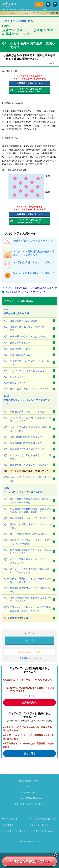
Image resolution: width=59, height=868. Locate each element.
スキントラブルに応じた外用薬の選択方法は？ (28, 479)
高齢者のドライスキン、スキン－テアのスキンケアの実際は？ (28, 542)
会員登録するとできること (31, 658)
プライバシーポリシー (40, 825)
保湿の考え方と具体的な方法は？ (24, 449)
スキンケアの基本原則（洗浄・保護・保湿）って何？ (28, 429)
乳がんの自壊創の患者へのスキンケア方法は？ (28, 526)
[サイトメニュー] (55, 4)
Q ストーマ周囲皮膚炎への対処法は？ (34, 273)
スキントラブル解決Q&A (17, 21)
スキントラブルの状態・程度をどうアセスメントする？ (28, 419)
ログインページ (30, 640)
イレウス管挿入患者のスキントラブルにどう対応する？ (28, 561)
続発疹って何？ (15, 383)
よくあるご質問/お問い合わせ (29, 798)
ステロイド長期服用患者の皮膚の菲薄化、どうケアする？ (27, 570)
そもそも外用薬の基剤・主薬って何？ (27, 471)
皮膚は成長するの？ (17, 343)
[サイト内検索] (48, 4)
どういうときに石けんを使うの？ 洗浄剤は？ (28, 457)
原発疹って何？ (15, 377)
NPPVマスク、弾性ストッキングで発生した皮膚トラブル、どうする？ (27, 609)
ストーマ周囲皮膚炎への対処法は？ (25, 534)
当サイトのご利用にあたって (43, 819)
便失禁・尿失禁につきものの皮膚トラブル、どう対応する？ (28, 580)
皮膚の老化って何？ (17, 349)
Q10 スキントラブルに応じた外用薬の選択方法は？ (28, 288)
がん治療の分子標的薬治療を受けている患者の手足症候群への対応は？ (28, 510)
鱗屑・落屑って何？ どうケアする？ (27, 389)
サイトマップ (28, 786)
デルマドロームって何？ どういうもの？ (27, 363)
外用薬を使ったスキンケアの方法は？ (27, 465)
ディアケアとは (28, 792)
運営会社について (9, 819)
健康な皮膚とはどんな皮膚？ (22, 321)
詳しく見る (30, 696)
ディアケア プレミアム (40, 831)
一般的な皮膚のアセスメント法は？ (25, 412)
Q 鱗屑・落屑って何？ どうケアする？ (34, 241)
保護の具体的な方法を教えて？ (23, 443)
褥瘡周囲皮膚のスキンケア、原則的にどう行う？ (28, 590)
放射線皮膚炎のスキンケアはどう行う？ (28, 518)
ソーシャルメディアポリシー (14, 831)
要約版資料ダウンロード (20, 618)
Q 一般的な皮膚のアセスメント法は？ (34, 262)
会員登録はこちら (30, 652)
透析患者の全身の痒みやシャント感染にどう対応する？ (28, 551)
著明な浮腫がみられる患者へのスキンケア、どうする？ (28, 599)
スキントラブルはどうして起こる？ (25, 371)
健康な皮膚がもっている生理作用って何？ (27, 328)
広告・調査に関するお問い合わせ (30, 804)
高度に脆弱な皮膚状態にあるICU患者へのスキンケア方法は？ (27, 501)
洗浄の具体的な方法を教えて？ (23, 437)
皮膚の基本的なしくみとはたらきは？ (27, 336)
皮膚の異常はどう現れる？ (21, 355)
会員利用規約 (7, 825)
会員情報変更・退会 (28, 781)
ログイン (39, 4)
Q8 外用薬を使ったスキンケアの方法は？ (26, 292)
